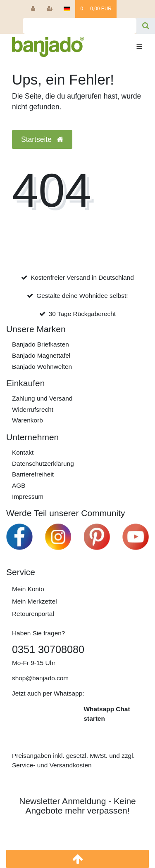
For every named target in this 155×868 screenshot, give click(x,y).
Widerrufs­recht (33, 409)
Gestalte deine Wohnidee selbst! (82, 296)
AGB (19, 485)
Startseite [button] (42, 139)
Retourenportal (33, 614)
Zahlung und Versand (42, 398)
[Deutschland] (67, 9)
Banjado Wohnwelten (42, 367)
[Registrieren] (50, 9)
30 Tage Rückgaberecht (82, 314)
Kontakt (23, 452)
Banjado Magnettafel (41, 355)
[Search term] (80, 26)
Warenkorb (27, 420)
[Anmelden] (33, 9)
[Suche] (146, 26)
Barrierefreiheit (33, 474)
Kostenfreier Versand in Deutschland (82, 277)
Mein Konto (28, 589)
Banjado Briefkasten (41, 344)
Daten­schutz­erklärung (43, 463)
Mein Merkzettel (35, 601)
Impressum (28, 497)
